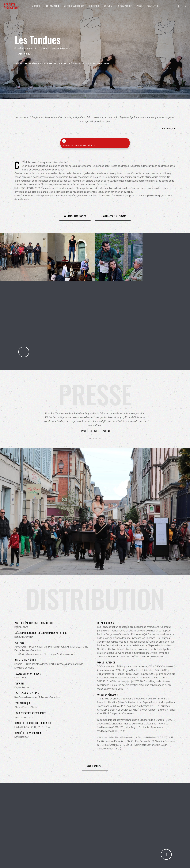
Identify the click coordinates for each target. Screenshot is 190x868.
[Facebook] (177, 6)
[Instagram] (183, 6)
